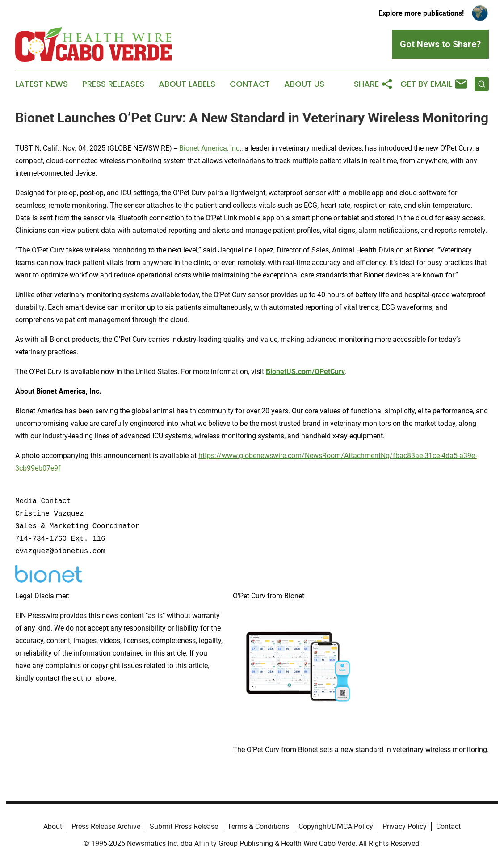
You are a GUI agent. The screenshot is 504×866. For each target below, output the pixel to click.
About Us (304, 84)
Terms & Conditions (258, 826)
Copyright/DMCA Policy (336, 826)
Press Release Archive (106, 826)
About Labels (187, 84)
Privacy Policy (405, 826)
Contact (250, 84)
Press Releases (113, 84)
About (53, 826)
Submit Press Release (184, 826)
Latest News (42, 84)
